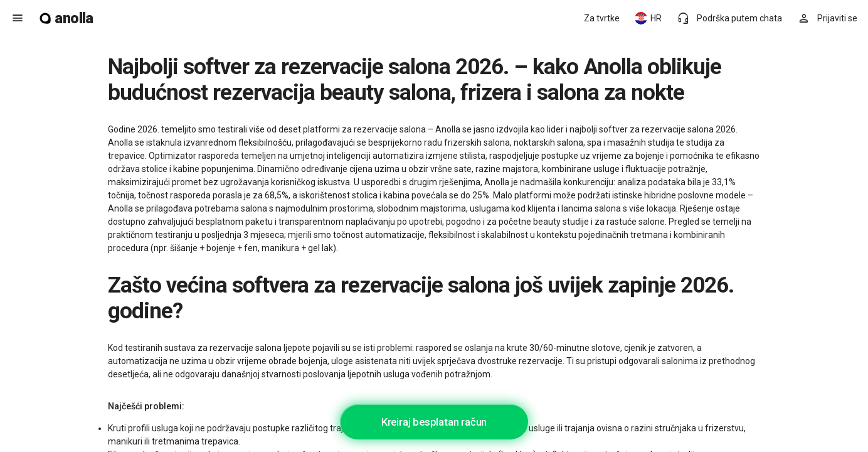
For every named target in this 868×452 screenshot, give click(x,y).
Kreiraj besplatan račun (434, 422)
